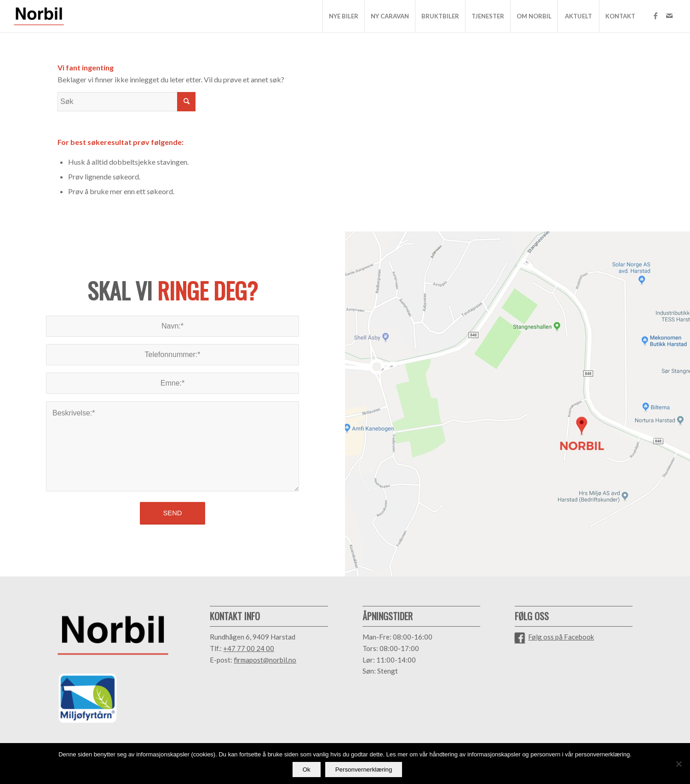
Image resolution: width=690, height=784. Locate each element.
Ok (307, 770)
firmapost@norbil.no (265, 660)
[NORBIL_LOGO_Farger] (39, 16)
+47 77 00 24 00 (249, 648)
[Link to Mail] (669, 16)
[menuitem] (343, 16)
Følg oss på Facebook (561, 637)
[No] (678, 764)
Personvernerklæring (364, 770)
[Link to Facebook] (655, 16)
